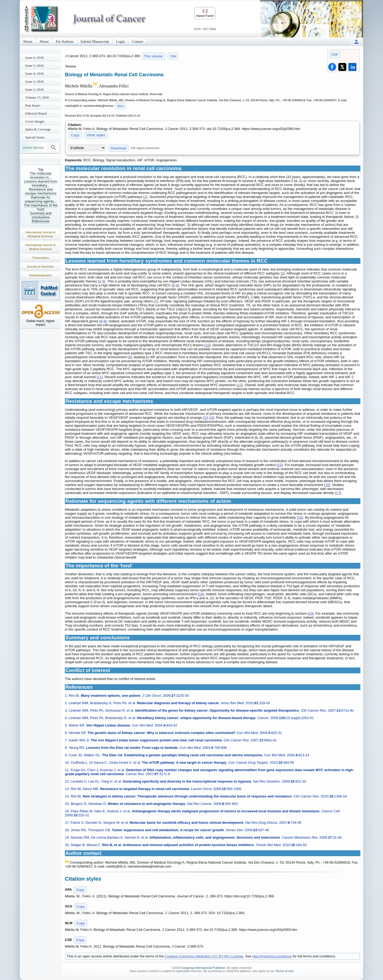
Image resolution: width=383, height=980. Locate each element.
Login (120, 42)
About (44, 42)
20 (310, 613)
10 (207, 345)
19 (201, 594)
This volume (153, 56)
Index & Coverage (38, 129)
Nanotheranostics (40, 275)
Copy (75, 135)
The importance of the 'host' (41, 207)
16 (327, 485)
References (41, 221)
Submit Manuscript (95, 42)
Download (118, 148)
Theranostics (41, 258)
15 (280, 465)
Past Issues (33, 105)
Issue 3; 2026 (34, 81)
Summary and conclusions (41, 215)
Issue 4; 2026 (34, 73)
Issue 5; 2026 (34, 66)
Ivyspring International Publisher (204, 968)
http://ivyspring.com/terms (272, 956)
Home (28, 42)
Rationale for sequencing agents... (41, 199)
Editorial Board (36, 113)
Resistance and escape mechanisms (41, 191)
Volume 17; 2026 (37, 97)
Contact (138, 42)
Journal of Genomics (41, 267)
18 (300, 518)
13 (206, 418)
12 (240, 385)
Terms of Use (285, 971)
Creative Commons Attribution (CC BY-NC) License (204, 956)
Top (41, 169)
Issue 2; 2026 (34, 89)
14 (211, 418)
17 (338, 493)
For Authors (64, 42)
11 (100, 377)
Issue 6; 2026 (34, 58)
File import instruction (145, 148)
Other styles (96, 135)
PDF (335, 55)
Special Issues (35, 137)
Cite (173, 56)
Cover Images (35, 121)
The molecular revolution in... (41, 175)
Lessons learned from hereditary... (41, 183)
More (121, 106)
